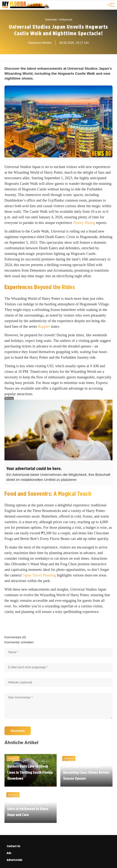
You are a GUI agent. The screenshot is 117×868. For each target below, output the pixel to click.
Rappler (44, 326)
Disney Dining (84, 223)
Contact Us (14, 846)
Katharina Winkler (40, 43)
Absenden (18, 731)
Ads (9, 853)
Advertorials (15, 860)
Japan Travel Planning (39, 575)
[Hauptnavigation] (110, 5)
